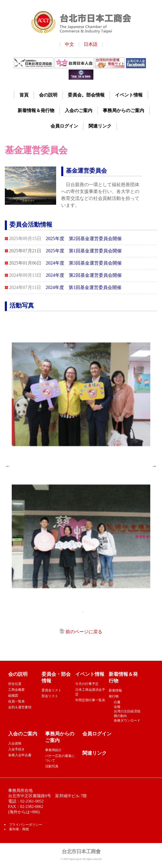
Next (154, 466)
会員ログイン (64, 126)
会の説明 (48, 95)
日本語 (91, 44)
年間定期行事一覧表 (90, 700)
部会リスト (50, 696)
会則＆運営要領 (20, 707)
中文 (69, 44)
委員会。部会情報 (86, 95)
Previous (8, 466)
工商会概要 (16, 690)
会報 (117, 707)
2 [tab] (90, 612)
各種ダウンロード (127, 720)
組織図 (13, 695)
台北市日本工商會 (81, 851)
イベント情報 (129, 95)
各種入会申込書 (20, 755)
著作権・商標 (19, 829)
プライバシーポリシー (25, 825)
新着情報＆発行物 (36, 111)
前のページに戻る (84, 632)
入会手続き (16, 749)
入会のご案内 (79, 111)
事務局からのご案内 (123, 111)
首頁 (24, 95)
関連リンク (100, 126)
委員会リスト (52, 690)
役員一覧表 (16, 701)
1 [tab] (83, 612)
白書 (117, 702)
